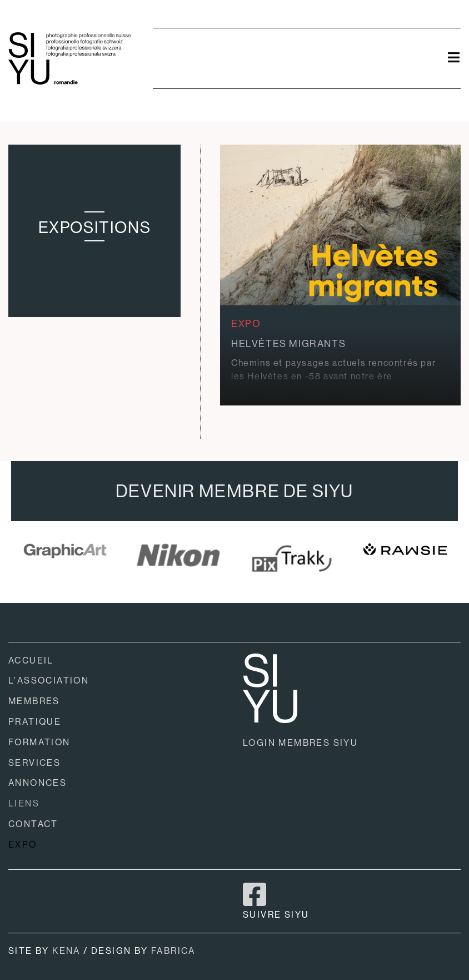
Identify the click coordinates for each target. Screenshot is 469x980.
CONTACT (33, 824)
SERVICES (34, 763)
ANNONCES (38, 783)
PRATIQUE (35, 722)
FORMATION (39, 742)
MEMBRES (34, 701)
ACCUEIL (31, 660)
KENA (66, 951)
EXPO (23, 845)
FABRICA (173, 951)
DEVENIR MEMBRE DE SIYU (234, 491)
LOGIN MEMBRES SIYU (300, 743)
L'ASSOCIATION (49, 680)
